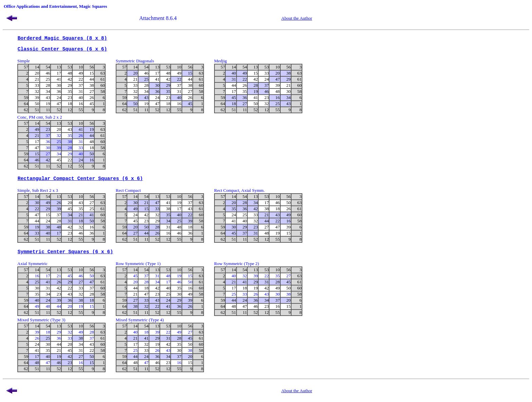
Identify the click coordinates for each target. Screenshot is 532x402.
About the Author (297, 18)
